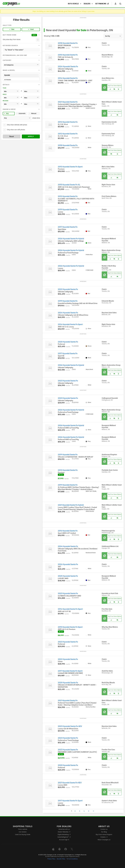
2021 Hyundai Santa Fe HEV (70, 783)
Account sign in (64, 840)
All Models (21, 80)
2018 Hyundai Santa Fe (68, 43)
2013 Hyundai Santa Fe (68, 470)
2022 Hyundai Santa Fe (68, 289)
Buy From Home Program (104, 834)
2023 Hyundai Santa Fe (68, 381)
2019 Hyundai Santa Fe (68, 210)
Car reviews (23, 832)
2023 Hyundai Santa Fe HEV (70, 726)
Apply (31, 136)
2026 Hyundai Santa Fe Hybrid (71, 239)
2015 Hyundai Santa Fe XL (69, 185)
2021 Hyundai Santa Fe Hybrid (71, 505)
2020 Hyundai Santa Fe (68, 342)
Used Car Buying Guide (23, 834)
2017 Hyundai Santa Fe (68, 227)
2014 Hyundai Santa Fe (68, 78)
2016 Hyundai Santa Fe (68, 531)
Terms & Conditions (72, 859)
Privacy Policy (51, 859)
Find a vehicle (23, 829)
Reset (12, 136)
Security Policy (61, 859)
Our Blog (104, 832)
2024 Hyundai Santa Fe (68, 67)
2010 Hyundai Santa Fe (68, 55)
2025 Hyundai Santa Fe (68, 576)
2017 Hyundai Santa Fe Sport (70, 671)
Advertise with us (64, 829)
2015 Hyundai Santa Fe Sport (70, 167)
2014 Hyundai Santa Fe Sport (70, 324)
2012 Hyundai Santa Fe (68, 122)
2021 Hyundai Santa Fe (68, 102)
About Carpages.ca (104, 840)
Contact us (104, 829)
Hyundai (21, 75)
